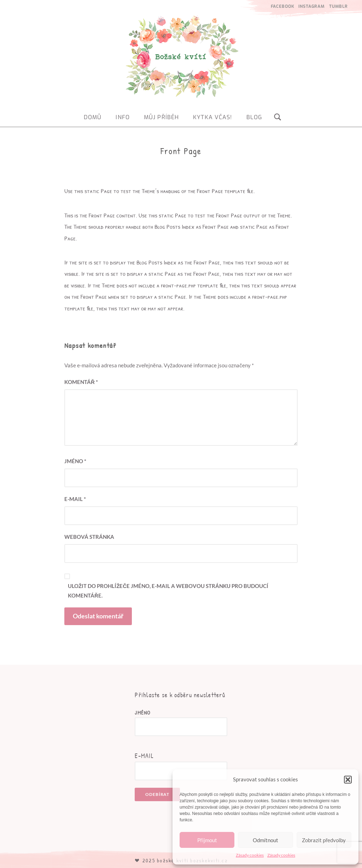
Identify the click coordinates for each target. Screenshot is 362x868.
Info (122, 117)
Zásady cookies (250, 855)
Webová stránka (89, 537)
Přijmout (207, 840)
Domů (93, 117)
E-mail (75, 499)
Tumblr (338, 6)
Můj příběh (161, 117)
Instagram (312, 6)
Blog (254, 117)
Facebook (283, 6)
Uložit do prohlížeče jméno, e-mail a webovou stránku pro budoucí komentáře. (168, 591)
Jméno (75, 461)
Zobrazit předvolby (324, 840)
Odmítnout (265, 840)
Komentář (81, 382)
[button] (348, 780)
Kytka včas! (212, 117)
